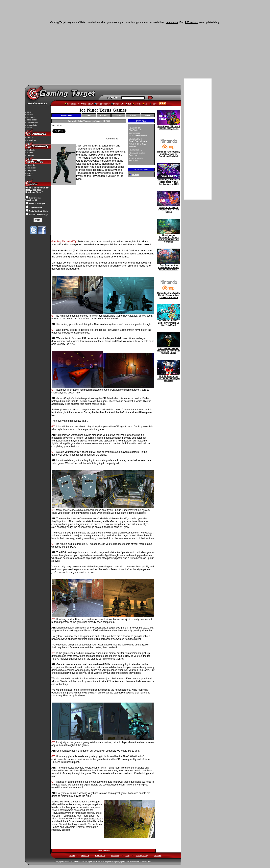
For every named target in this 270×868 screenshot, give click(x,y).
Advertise (115, 855)
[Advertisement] (104, 54)
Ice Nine (135, 174)
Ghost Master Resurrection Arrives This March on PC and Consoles (169, 238)
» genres (29, 173)
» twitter (29, 153)
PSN (108, 104)
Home (72, 855)
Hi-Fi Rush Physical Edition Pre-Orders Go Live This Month (169, 322)
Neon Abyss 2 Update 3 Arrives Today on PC (169, 127)
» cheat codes (31, 120)
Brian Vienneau (85, 121)
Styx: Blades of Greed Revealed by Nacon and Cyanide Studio (169, 350)
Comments (112, 139)
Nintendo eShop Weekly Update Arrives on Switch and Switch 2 (169, 153)
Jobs (127, 855)
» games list (30, 165)
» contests (29, 155)
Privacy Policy (142, 855)
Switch (116, 104)
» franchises (30, 168)
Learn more (172, 22)
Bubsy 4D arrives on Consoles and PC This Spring (169, 209)
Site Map (158, 855)
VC (122, 104)
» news (28, 112)
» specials (29, 138)
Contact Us (100, 855)
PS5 (98, 104)
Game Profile (66, 115)
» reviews (29, 115)
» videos (29, 128)
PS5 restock (191, 22)
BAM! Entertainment (138, 136)
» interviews (30, 140)
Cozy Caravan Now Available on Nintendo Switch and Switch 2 (169, 267)
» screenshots (31, 125)
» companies (30, 170)
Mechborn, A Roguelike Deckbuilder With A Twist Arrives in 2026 (169, 181)
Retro (154, 104)
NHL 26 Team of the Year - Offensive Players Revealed (169, 378)
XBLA (90, 104)
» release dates (31, 122)
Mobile (138, 104)
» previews (30, 117)
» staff (28, 176)
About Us (85, 855)
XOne (83, 104)
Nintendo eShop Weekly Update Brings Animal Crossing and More (169, 294)
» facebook (30, 150)
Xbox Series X (73, 104)
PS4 (103, 104)
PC (146, 104)
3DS (130, 104)
